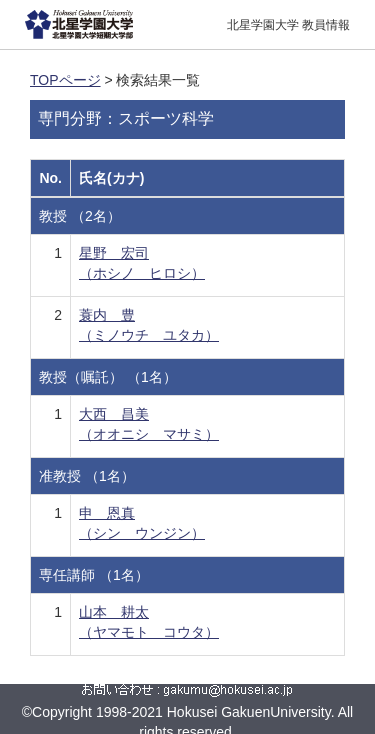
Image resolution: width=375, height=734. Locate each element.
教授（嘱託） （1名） (108, 377)
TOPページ (65, 80)
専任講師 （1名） (94, 575)
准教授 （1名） (87, 476)
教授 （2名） (80, 216)
